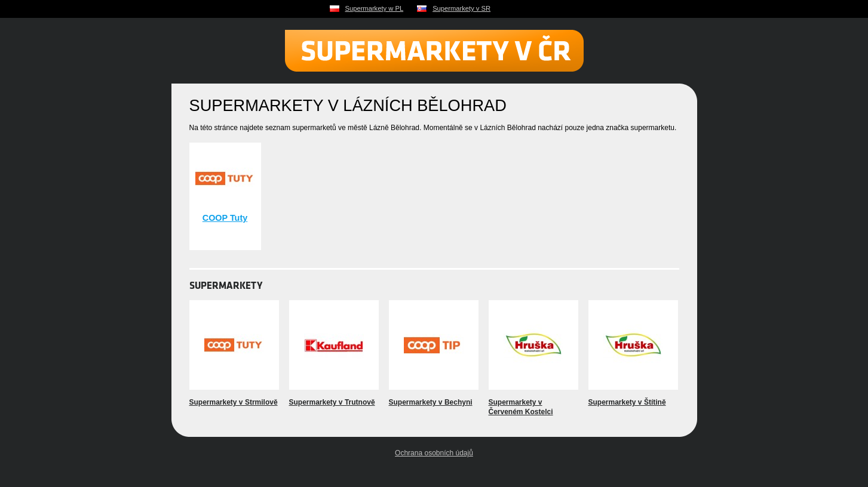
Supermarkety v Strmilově (234, 402)
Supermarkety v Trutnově (332, 402)
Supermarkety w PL (375, 8)
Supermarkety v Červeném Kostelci (521, 407)
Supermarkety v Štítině (627, 402)
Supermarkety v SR (461, 8)
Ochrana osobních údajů (434, 453)
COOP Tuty (225, 218)
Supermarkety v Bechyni (431, 402)
